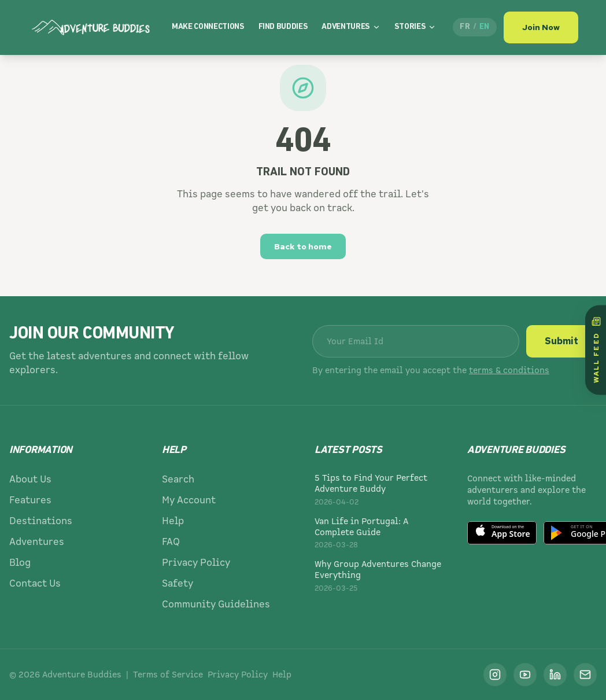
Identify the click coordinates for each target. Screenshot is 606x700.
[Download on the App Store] (502, 533)
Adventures (351, 21)
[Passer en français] (475, 21)
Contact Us (35, 583)
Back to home (303, 246)
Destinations (41, 521)
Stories (415, 21)
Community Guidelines (216, 604)
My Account (189, 500)
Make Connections (208, 21)
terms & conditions (509, 370)
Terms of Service (168, 675)
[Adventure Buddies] (91, 21)
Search (178, 479)
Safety (178, 583)
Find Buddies (283, 21)
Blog (20, 563)
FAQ (171, 542)
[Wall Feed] (596, 350)
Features (30, 500)
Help (173, 521)
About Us (30, 479)
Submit (561, 341)
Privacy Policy (196, 563)
